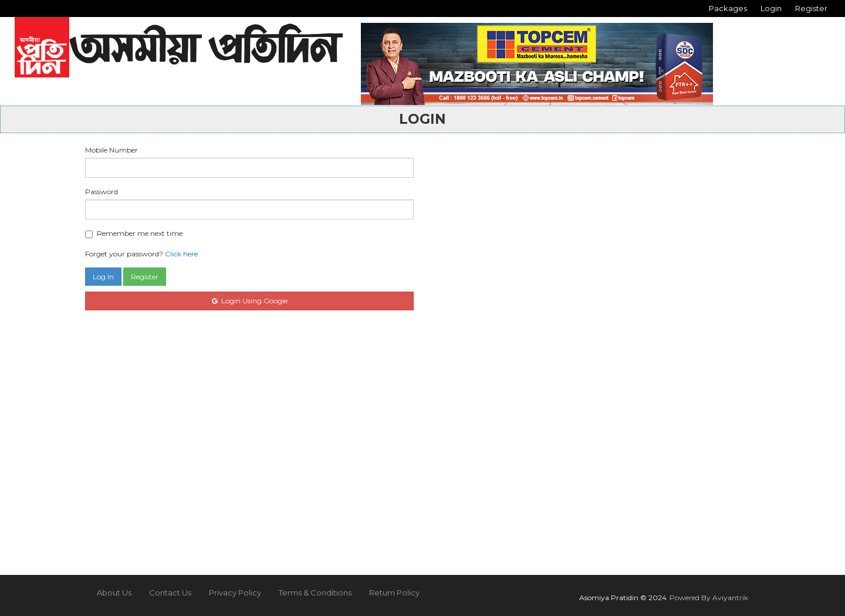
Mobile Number (111, 150)
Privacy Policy (235, 593)
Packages (728, 8)
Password (102, 192)
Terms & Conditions (315, 593)
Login (771, 8)
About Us (114, 593)
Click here (181, 254)
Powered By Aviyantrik (709, 598)
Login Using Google (250, 301)
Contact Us (170, 593)
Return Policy (394, 593)
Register (811, 8)
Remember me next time (134, 233)
